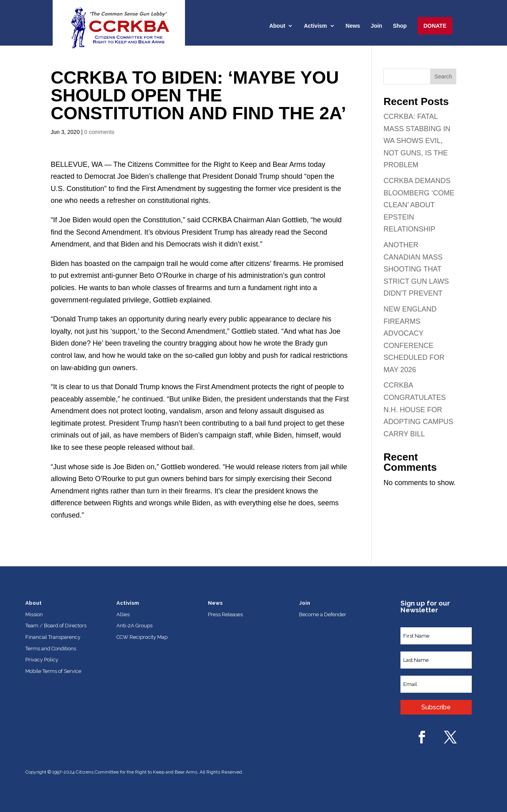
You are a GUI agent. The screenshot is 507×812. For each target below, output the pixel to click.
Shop (400, 26)
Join (376, 26)
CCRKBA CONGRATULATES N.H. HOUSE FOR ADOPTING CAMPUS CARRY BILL (418, 409)
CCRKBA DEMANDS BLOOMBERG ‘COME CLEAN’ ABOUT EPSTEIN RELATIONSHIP (419, 205)
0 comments (99, 132)
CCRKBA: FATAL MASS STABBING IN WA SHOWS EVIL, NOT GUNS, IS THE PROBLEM (417, 141)
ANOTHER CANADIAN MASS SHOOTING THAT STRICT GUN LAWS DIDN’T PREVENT (416, 269)
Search (443, 76)
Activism (315, 26)
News (353, 26)
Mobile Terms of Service (53, 671)
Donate (435, 26)
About (277, 26)
